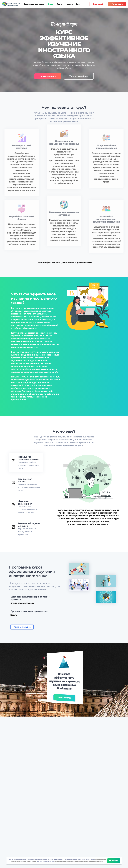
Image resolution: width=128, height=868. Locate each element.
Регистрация (117, 4)
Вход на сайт (98, 4)
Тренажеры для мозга (34, 4)
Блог (78, 4)
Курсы (50, 4)
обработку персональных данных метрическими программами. (79, 862)
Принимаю (114, 861)
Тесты (59, 4)
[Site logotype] (11, 4)
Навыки (69, 4)
